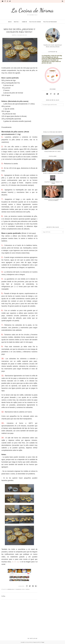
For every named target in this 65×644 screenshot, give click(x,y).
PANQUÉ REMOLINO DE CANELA (53, 151)
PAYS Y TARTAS (26, 589)
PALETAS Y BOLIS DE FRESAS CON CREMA (53, 183)
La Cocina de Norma (32, 10)
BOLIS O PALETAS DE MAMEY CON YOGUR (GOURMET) (53, 200)
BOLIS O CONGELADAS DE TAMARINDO (53, 173)
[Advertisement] (53, 119)
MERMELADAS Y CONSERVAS (14, 589)
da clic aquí (16, 562)
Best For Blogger (41, 642)
